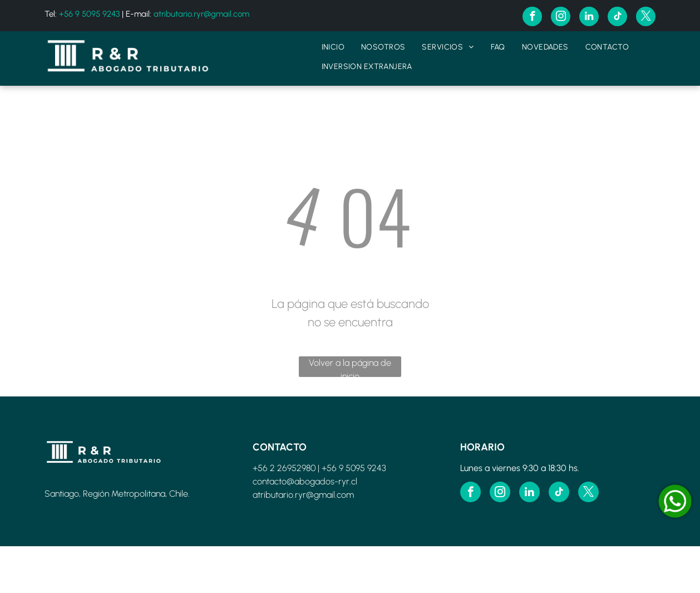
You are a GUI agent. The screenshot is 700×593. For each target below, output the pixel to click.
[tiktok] (617, 18)
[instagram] (561, 18)
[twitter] (646, 18)
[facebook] (532, 18)
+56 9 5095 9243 (89, 14)
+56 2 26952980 (284, 468)
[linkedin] (589, 18)
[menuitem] (333, 47)
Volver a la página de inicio (350, 367)
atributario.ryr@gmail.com (201, 14)
